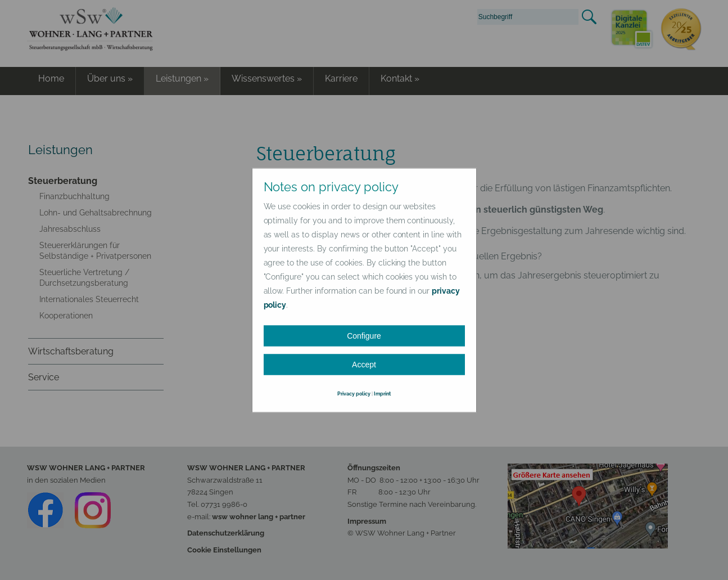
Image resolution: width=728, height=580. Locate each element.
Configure (364, 335)
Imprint (382, 393)
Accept (364, 364)
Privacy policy (354, 393)
